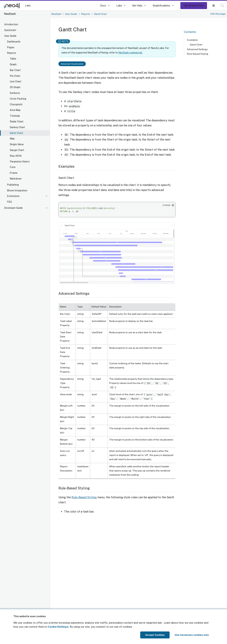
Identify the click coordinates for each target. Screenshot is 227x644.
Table (13, 59)
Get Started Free (194, 5)
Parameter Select (20, 162)
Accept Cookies (155, 635)
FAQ (9, 202)
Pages (11, 47)
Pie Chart (15, 76)
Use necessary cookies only (192, 635)
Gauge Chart (17, 150)
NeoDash (56, 14)
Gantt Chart (16, 133)
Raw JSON (16, 156)
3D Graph (15, 87)
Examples (192, 40)
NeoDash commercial (130, 52)
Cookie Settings (58, 627)
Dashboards (14, 42)
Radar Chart (17, 122)
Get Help (137, 5)
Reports (11, 53)
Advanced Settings (197, 49)
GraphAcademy (161, 5)
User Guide (10, 36)
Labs (28, 5)
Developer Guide (13, 208)
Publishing (13, 185)
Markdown (16, 179)
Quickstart (10, 30)
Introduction (11, 24)
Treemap (15, 116)
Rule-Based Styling (84, 497)
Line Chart (16, 81)
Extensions (13, 196)
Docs (103, 5)
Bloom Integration (17, 190)
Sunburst (15, 93)
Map (12, 139)
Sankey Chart (17, 127)
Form (13, 167)
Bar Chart (15, 70)
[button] (214, 5)
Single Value (17, 144)
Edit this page (218, 14)
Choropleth (16, 104)
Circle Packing (18, 99)
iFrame (14, 173)
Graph (13, 64)
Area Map (15, 110)
